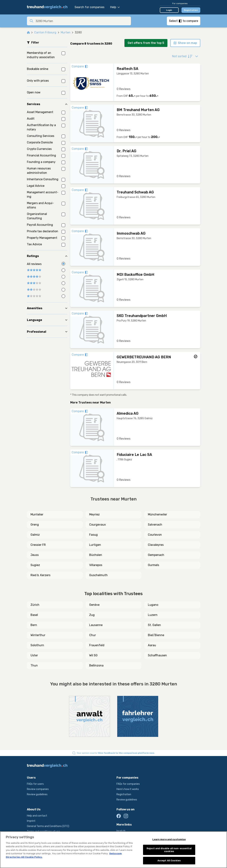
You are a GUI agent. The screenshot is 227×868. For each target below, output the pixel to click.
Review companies (38, 789)
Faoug (93, 535)
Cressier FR (38, 545)
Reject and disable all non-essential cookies (169, 850)
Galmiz (35, 535)
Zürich (35, 605)
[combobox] (82, 21)
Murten (66, 32)
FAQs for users (35, 784)
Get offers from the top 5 (146, 43)
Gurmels (154, 565)
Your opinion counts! (116, 753)
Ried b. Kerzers (40, 575)
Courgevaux (98, 525)
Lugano (153, 605)
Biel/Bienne (156, 635)
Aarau (152, 645)
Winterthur (38, 635)
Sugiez (35, 565)
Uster (34, 655)
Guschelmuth (98, 575)
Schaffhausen (157, 655)
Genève (94, 605)
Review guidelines (37, 794)
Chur (93, 635)
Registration (191, 10)
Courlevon (155, 535)
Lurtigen (95, 545)
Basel (34, 615)
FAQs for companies (128, 784)
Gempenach (156, 555)
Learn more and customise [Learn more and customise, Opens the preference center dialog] (169, 839)
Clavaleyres (156, 545)
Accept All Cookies (169, 861)
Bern (34, 625)
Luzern (153, 615)
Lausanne (96, 625)
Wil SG (93, 655)
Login (169, 10)
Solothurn (37, 645)
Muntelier (37, 514)
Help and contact (37, 816)
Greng (35, 525)
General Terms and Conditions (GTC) (48, 826)
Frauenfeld (97, 645)
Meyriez (94, 514)
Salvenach (155, 525)
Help (115, 7)
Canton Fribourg (45, 32)
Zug (92, 615)
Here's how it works (128, 789)
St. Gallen (154, 625)
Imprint (31, 821)
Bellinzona (96, 665)
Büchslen (96, 555)
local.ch (121, 831)
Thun (34, 665)
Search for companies (89, 7)
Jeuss (35, 555)
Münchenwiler (157, 514)
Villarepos (96, 565)
